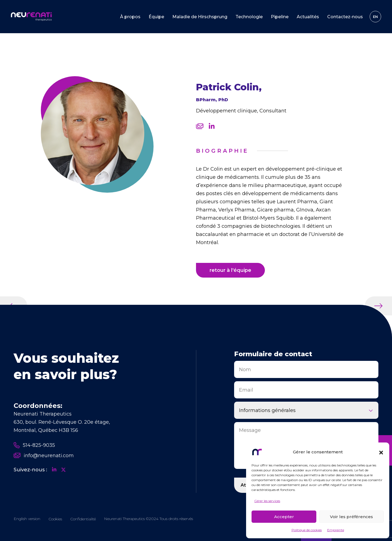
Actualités (308, 17)
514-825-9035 (34, 445)
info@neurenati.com (44, 456)
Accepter (284, 517)
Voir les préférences (351, 517)
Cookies (55, 519)
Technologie (249, 17)
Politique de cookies (307, 530)
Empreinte (336, 530)
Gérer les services (267, 501)
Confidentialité (83, 519)
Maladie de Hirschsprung (200, 17)
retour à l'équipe (230, 270)
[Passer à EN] (375, 17)
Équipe (156, 17)
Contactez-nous (345, 17)
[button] (381, 452)
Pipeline (280, 17)
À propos (130, 17)
